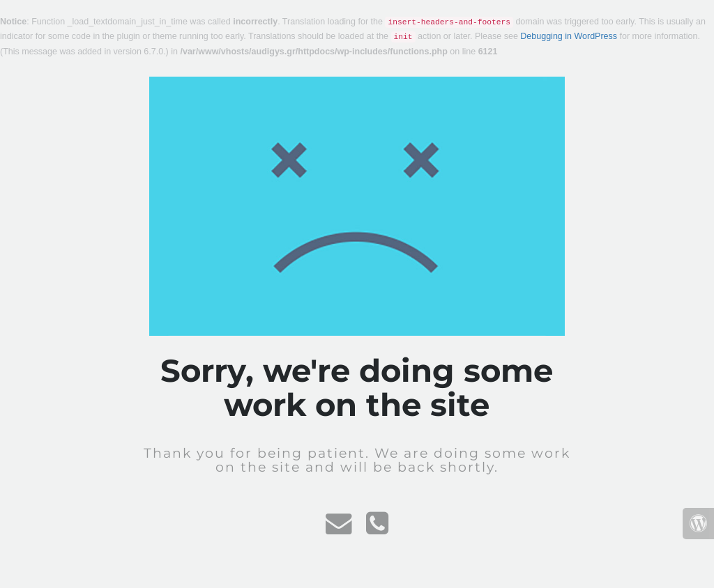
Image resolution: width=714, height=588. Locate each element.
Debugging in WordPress (569, 36)
